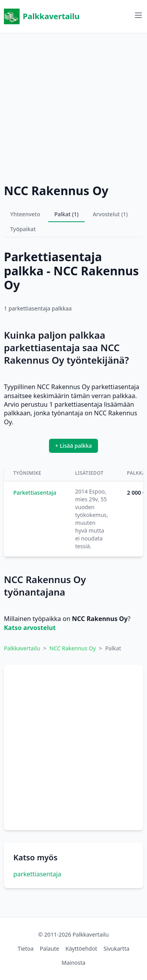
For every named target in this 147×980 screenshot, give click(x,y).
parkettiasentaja (37, 874)
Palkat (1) (67, 214)
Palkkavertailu (42, 16)
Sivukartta (116, 949)
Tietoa (26, 949)
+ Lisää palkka (74, 446)
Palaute (50, 949)
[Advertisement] (73, 107)
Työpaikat (23, 229)
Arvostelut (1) (110, 214)
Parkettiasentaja (35, 493)
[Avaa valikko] (138, 15)
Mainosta (73, 963)
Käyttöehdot (81, 949)
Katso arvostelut (30, 628)
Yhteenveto (25, 214)
